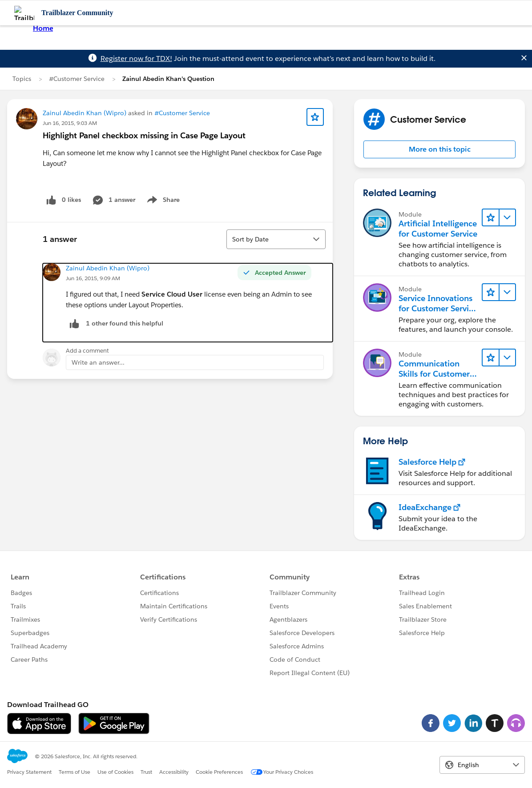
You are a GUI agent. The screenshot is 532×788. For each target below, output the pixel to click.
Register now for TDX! (136, 58)
